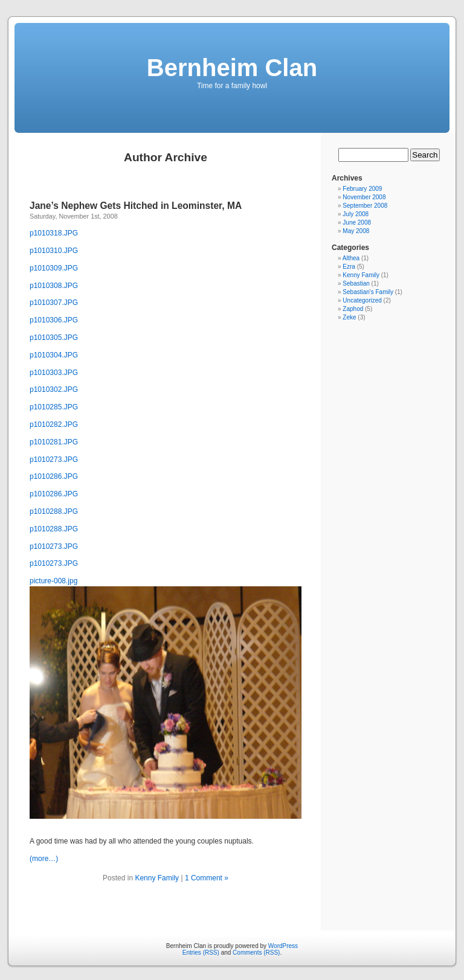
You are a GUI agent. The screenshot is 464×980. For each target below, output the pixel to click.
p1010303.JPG (54, 373)
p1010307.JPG (54, 303)
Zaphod (353, 309)
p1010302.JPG (54, 389)
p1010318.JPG (54, 233)
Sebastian (356, 283)
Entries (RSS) (201, 953)
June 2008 (357, 223)
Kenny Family (157, 878)
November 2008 (364, 197)
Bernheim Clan (232, 68)
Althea (351, 258)
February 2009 (362, 189)
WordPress (283, 946)
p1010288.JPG (54, 511)
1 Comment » (207, 878)
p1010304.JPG (54, 355)
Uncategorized (362, 300)
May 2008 (356, 231)
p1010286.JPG (54, 476)
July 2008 (356, 214)
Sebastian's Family (368, 292)
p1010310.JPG (54, 251)
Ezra (349, 267)
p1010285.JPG (54, 407)
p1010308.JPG (54, 286)
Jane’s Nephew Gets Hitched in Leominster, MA (136, 206)
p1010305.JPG (54, 338)
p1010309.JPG (54, 268)
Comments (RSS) (256, 953)
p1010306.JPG (54, 320)
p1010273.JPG (54, 460)
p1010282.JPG (54, 424)
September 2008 (365, 206)
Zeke (349, 317)
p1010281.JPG (54, 442)
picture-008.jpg (53, 581)
